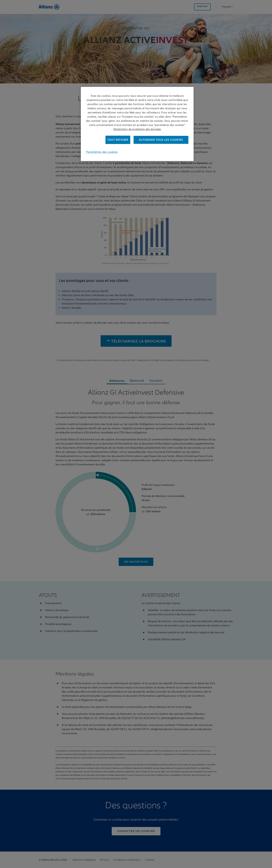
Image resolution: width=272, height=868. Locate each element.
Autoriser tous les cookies (161, 140)
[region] (137, 124)
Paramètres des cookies (102, 152)
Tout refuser (118, 140)
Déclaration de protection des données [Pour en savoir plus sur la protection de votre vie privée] (137, 129)
